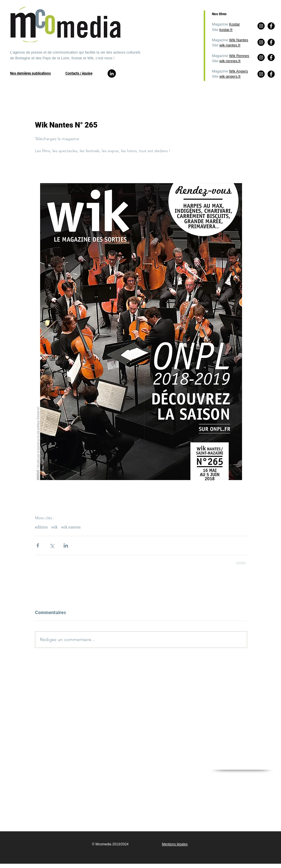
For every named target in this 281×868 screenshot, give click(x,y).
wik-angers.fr (230, 76)
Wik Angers (239, 71)
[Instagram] (261, 74)
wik (54, 527)
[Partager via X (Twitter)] (52, 545)
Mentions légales (175, 844)
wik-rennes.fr (230, 61)
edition (41, 527)
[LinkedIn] (112, 74)
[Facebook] (271, 74)
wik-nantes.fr (230, 45)
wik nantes (71, 527)
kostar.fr (226, 30)
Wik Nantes (239, 40)
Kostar (235, 24)
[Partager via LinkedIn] (66, 545)
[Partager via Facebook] (38, 545)
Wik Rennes (239, 56)
